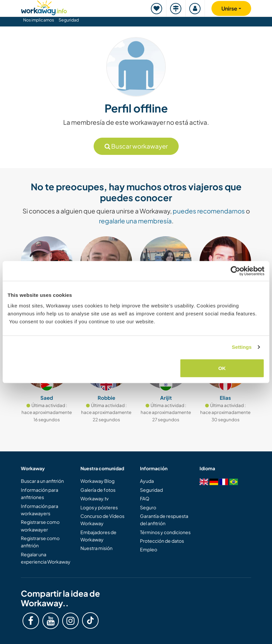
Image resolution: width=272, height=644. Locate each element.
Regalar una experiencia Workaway (46, 558)
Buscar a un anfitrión (42, 481)
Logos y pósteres (99, 507)
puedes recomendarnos (209, 211)
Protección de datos (162, 541)
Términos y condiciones (165, 532)
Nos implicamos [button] (39, 20)
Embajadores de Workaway (98, 536)
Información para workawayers (40, 510)
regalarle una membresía (135, 221)
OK (222, 368)
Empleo (149, 549)
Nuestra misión (96, 548)
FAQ (145, 498)
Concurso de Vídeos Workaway (102, 520)
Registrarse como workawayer (40, 526)
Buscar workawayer (136, 146)
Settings (242, 347)
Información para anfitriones (40, 493)
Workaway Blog (97, 481)
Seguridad (69, 20)
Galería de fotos (98, 490)
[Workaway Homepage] (44, 7)
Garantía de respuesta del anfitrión (164, 520)
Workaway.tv (94, 498)
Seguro (148, 507)
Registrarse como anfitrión (40, 542)
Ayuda (147, 481)
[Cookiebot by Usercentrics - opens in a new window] (235, 271)
